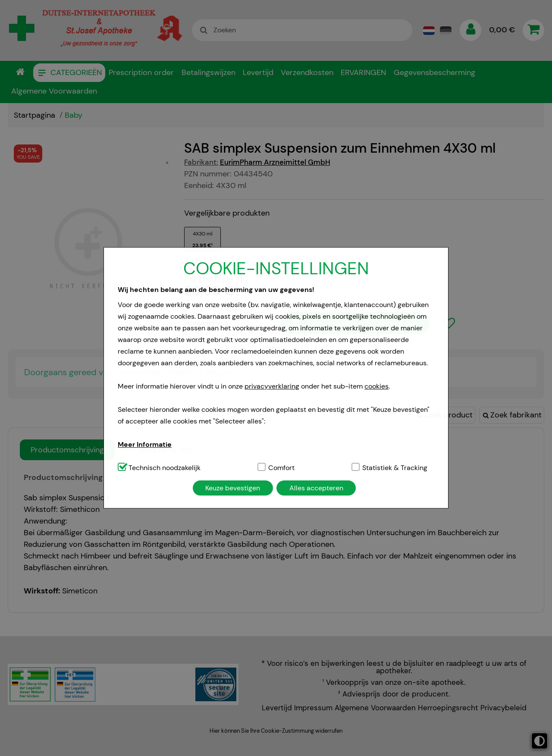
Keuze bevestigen (233, 488)
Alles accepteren (316, 488)
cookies (376, 386)
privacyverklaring (272, 386)
